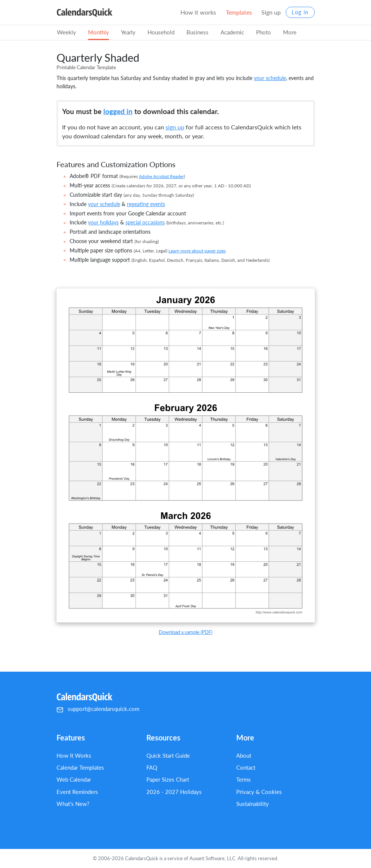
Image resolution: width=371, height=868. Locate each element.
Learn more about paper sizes (197, 251)
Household (161, 32)
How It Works (74, 755)
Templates (239, 12)
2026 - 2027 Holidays (174, 792)
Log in (300, 12)
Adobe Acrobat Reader (161, 176)
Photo (264, 32)
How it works (198, 12)
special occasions (145, 222)
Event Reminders (77, 792)
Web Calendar (74, 779)
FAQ (152, 767)
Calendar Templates (80, 767)
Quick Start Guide (168, 755)
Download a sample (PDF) (185, 632)
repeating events (146, 204)
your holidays (103, 222)
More (290, 32)
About (244, 755)
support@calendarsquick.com (104, 709)
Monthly (98, 32)
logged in (118, 111)
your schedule (270, 78)
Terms (244, 779)
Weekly (66, 32)
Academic (232, 32)
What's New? (73, 804)
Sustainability (253, 804)
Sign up (271, 12)
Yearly (128, 32)
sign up (175, 127)
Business (197, 32)
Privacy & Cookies (259, 792)
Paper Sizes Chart (168, 779)
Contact (246, 767)
